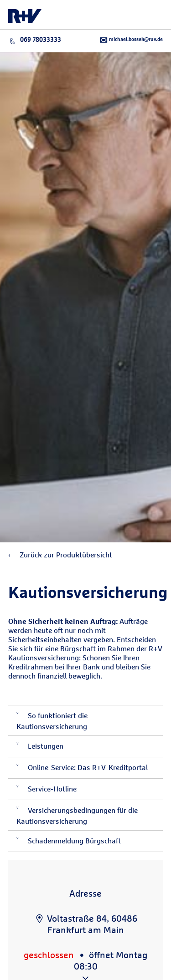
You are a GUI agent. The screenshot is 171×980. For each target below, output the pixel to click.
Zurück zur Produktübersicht (60, 555)
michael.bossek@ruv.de (131, 40)
